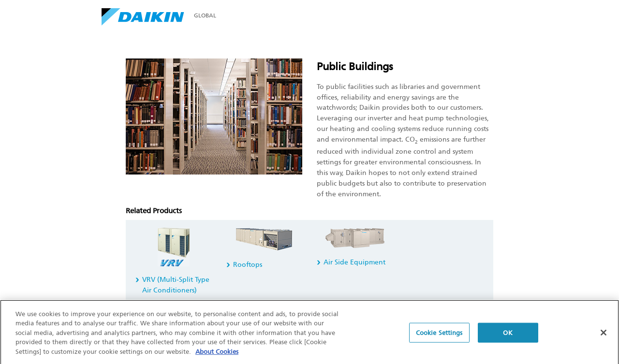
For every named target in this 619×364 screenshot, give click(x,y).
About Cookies (217, 353)
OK (508, 334)
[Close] (604, 334)
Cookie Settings (439, 334)
